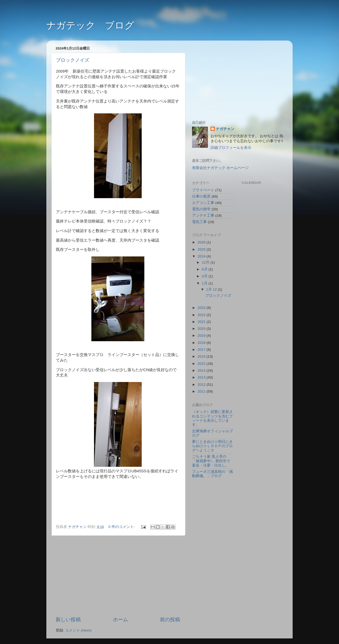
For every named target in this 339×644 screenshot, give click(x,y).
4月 (205, 276)
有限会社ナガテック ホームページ (220, 168)
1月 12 (212, 289)
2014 (202, 370)
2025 (202, 249)
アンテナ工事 (203, 216)
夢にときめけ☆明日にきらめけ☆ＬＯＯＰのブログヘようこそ (212, 446)
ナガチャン (225, 129)
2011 (202, 391)
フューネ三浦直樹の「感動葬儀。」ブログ (212, 474)
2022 (202, 315)
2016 (202, 356)
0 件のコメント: (122, 527)
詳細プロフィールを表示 (231, 148)
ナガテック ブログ (90, 25)
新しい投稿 (68, 619)
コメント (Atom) (78, 630)
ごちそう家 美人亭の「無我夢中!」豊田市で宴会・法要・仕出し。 (211, 461)
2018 (202, 343)
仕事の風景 (201, 196)
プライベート (203, 190)
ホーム (120, 619)
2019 (202, 336)
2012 (202, 385)
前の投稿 (170, 619)
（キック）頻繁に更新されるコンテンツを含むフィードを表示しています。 (212, 418)
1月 (205, 283)
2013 (202, 377)
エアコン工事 (203, 203)
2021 (202, 322)
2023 (202, 308)
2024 (202, 256)
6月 (205, 269)
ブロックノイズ (73, 60)
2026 (202, 242)
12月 (206, 262)
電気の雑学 (201, 209)
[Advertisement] (118, 576)
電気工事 (199, 222)
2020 (202, 329)
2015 (202, 364)
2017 (202, 350)
